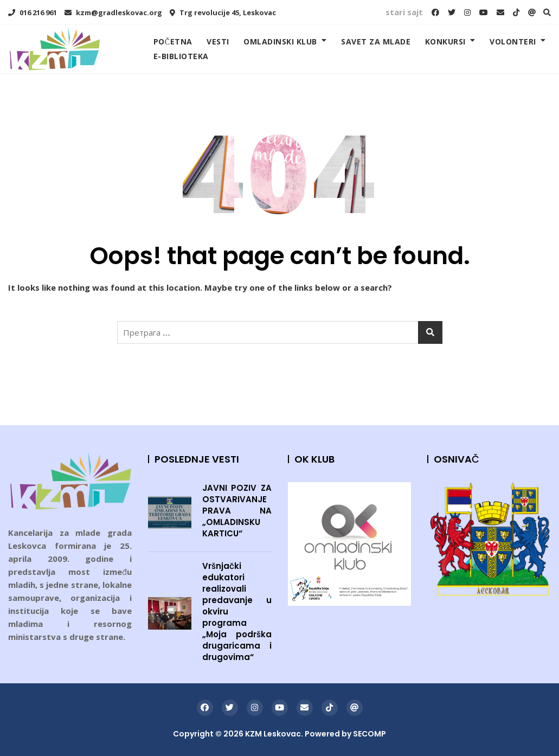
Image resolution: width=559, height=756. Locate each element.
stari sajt (404, 12)
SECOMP (370, 734)
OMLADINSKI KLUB (280, 41)
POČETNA (173, 41)
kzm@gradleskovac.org (113, 12)
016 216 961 (33, 12)
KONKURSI (445, 41)
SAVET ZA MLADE (376, 41)
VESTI (218, 41)
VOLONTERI (513, 41)
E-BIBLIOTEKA (181, 56)
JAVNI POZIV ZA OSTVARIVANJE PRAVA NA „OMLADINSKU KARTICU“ (237, 511)
